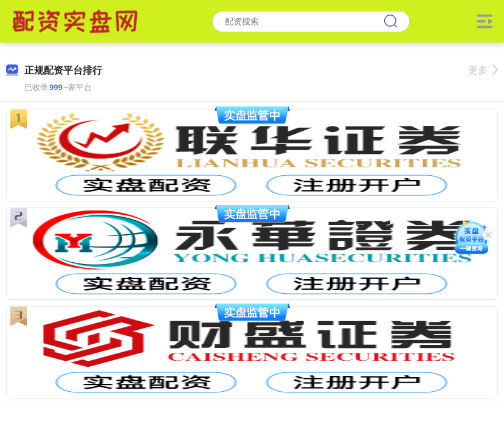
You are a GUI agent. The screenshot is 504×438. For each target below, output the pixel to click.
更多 (483, 70)
